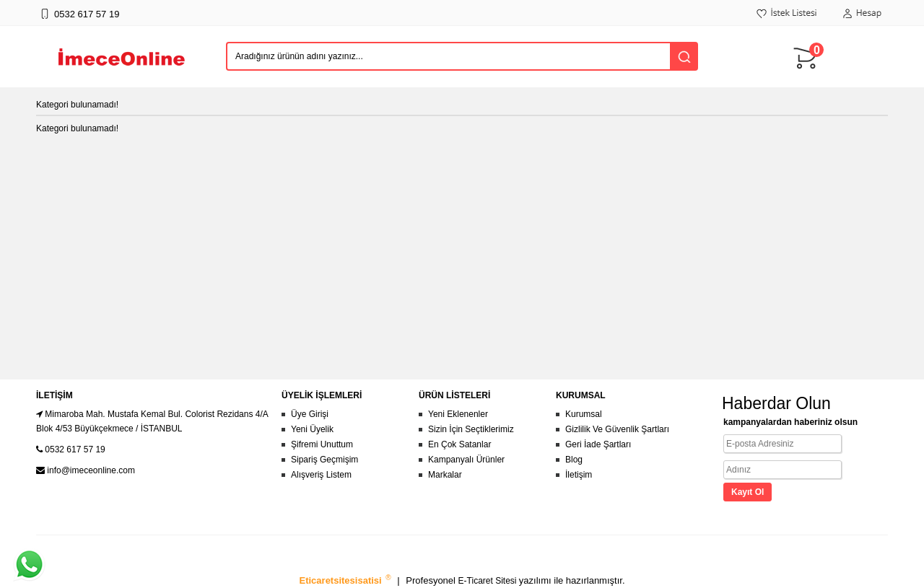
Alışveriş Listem (321, 475)
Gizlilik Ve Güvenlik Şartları (617, 429)
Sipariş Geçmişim (324, 460)
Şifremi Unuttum (322, 444)
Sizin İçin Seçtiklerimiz (471, 429)
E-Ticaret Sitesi (489, 581)
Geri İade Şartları (598, 444)
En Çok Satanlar (459, 444)
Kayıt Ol (748, 492)
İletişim (579, 475)
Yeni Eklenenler (458, 414)
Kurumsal (584, 414)
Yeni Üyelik (312, 429)
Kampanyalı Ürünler (466, 460)
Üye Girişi (310, 414)
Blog (574, 460)
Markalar (445, 475)
